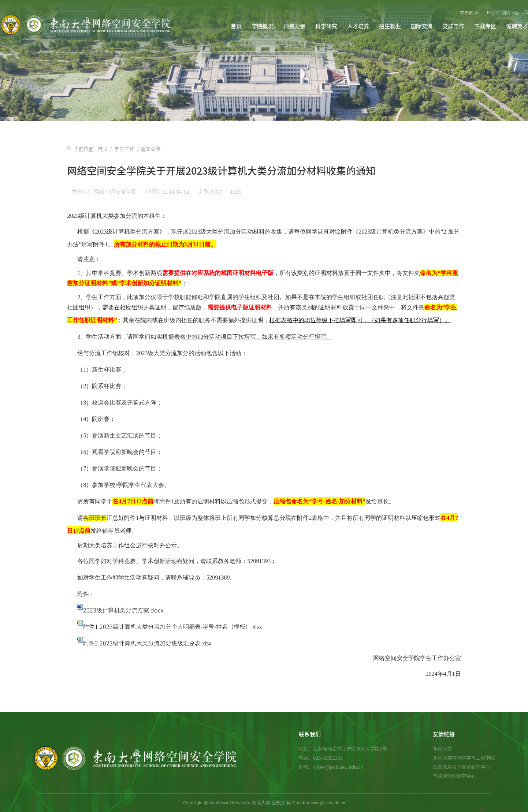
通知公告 (148, 149)
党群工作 (453, 26)
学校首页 (469, 12)
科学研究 (326, 26)
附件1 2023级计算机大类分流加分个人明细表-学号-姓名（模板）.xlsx (172, 626)
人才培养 (358, 26)
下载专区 (485, 26)
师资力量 (294, 26)
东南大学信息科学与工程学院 (464, 757)
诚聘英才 (517, 26)
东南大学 (442, 748)
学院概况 (263, 26)
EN (490, 12)
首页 (236, 26)
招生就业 (390, 26)
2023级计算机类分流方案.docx (123, 610)
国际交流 (421, 26)
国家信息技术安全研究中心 (461, 767)
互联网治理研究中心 (454, 776)
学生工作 (123, 149)
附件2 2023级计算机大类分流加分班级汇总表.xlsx (147, 643)
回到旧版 (511, 12)
